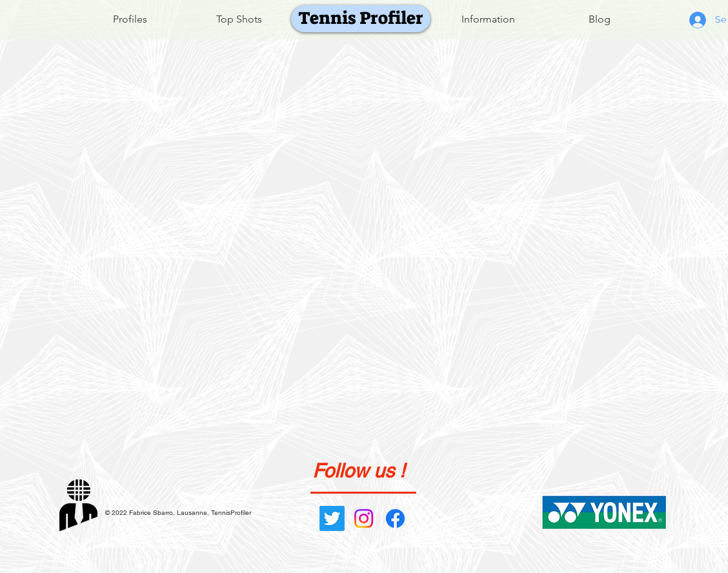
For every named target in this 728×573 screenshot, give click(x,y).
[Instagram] (364, 518)
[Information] (488, 19)
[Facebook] (395, 518)
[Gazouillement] (332, 518)
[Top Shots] (239, 19)
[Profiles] (130, 19)
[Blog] (600, 19)
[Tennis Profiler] (361, 19)
